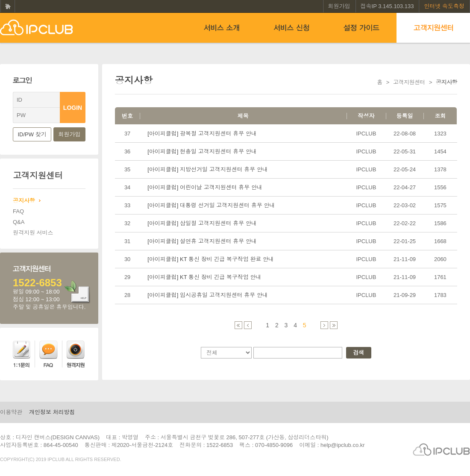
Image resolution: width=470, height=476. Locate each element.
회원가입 (339, 6)
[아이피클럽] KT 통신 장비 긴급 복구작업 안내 (204, 277)
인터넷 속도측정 (444, 6)
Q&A (19, 222)
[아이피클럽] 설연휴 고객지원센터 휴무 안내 (202, 241)
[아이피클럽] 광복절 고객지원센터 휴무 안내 (202, 134)
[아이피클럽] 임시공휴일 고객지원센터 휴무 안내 (208, 295)
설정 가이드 (361, 28)
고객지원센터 (433, 28)
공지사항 (24, 201)
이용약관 (11, 412)
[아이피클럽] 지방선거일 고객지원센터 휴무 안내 (208, 169)
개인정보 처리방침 (52, 412)
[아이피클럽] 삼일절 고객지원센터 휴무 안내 (202, 223)
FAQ (18, 211)
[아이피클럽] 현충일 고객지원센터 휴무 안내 (202, 151)
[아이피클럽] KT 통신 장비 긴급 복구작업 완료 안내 (211, 259)
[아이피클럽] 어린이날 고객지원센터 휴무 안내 (205, 187)
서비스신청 (291, 28)
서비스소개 (222, 28)
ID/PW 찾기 (32, 134)
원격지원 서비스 (33, 233)
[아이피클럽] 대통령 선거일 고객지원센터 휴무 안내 (211, 205)
